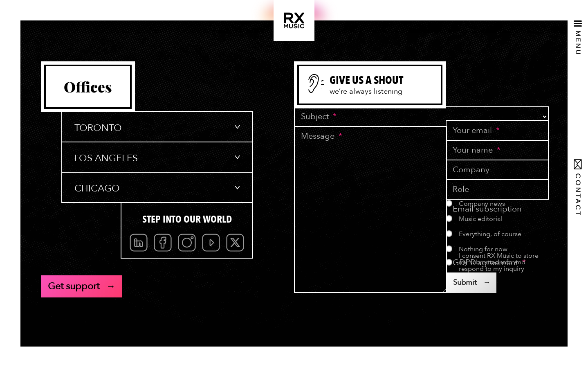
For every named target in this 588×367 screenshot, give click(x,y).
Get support (74, 286)
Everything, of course (490, 234)
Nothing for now (483, 249)
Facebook (163, 243)
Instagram (187, 243)
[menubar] (187, 243)
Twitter (235, 243)
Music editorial (481, 219)
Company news (482, 204)
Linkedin (139, 243)
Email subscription (487, 209)
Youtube (211, 243)
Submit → (472, 283)
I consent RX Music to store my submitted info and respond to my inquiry (499, 262)
